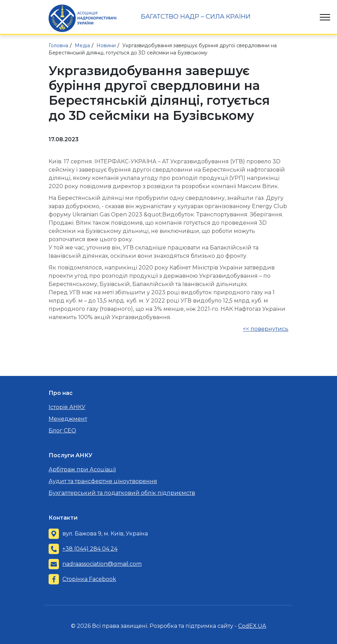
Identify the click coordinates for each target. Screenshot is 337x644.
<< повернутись (266, 329)
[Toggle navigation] (325, 17)
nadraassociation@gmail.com (102, 564)
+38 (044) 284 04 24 (90, 549)
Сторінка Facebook (89, 579)
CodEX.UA (252, 626)
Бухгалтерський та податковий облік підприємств (122, 493)
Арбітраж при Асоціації (82, 469)
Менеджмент (68, 419)
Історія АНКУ (67, 407)
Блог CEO (62, 431)
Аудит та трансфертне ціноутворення (103, 481)
